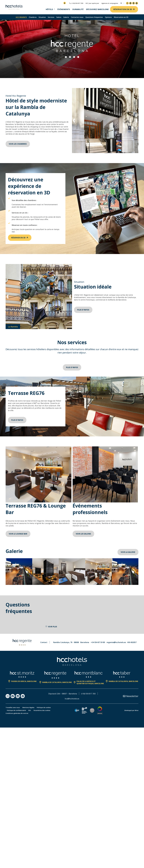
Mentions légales (29, 708)
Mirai (137, 711)
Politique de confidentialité (17, 711)
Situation (42, 17)
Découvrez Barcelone (97, 9)
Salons (59, 17)
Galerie (66, 17)
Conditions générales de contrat (17, 714)
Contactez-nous (77, 17)
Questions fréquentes (94, 17)
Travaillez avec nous (13, 708)
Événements (64, 9)
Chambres (33, 17)
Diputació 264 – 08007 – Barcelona (63, 694)
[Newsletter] (124, 697)
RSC (30, 711)
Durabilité (78, 9)
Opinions (108, 17)
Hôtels (49, 9)
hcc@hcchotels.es (72, 699)
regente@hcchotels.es (116, 643)
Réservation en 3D (121, 17)
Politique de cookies (45, 708)
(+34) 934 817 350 (89, 694)
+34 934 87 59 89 (98, 643)
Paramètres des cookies (43, 711)
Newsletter (132, 697)
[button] (74, 121)
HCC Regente (21, 17)
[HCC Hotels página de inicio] (14, 7)
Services (51, 17)
